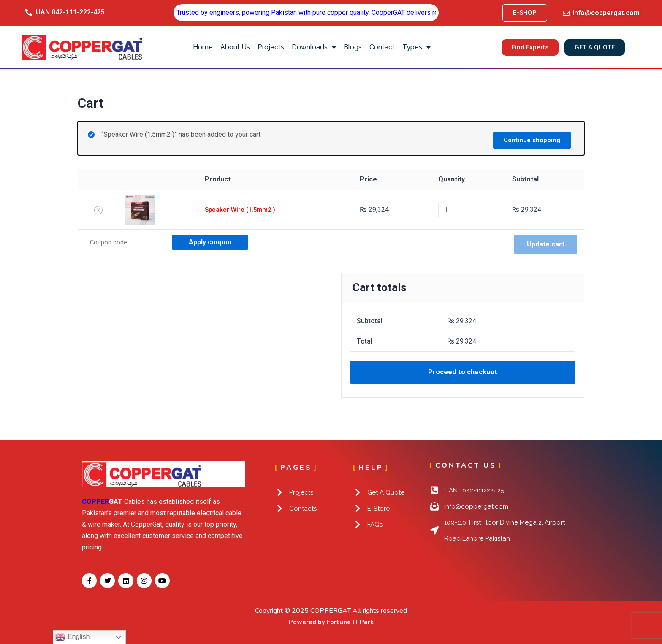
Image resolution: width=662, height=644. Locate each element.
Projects (271, 47)
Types (416, 47)
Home (203, 47)
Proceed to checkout (463, 373)
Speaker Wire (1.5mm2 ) (240, 210)
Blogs (353, 47)
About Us (235, 47)
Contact (382, 47)
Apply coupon (215, 242)
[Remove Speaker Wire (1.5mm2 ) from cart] (98, 210)
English (72, 637)
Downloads (314, 47)
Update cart (546, 244)
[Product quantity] (453, 210)
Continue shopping (528, 139)
